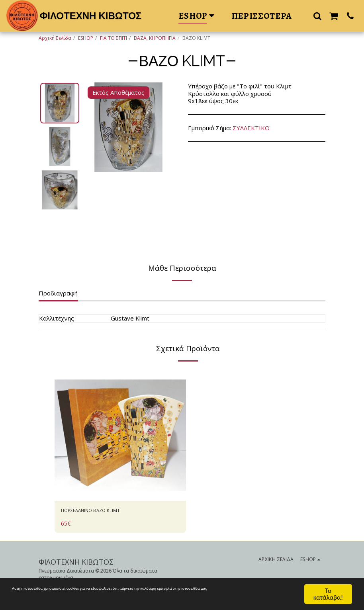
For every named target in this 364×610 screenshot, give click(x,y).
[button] (317, 16)
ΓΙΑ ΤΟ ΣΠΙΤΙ (114, 38)
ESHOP (86, 38)
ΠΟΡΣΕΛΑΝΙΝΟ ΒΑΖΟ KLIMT (102, 512)
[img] (120, 435)
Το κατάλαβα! (328, 594)
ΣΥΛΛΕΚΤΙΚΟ (251, 128)
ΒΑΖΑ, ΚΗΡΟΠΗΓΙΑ (155, 38)
